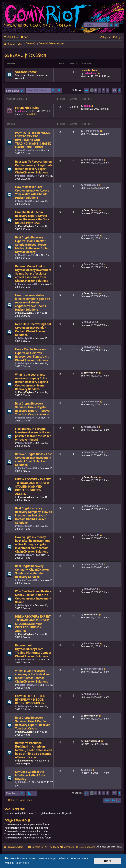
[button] (86, 91)
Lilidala (22, 782)
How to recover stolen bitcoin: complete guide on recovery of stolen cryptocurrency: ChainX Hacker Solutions (33, 302)
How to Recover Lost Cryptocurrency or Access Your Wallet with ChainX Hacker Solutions (32, 192)
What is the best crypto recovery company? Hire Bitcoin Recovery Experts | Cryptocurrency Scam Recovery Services (32, 382)
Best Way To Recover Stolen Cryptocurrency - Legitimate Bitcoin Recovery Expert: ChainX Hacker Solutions (34, 167)
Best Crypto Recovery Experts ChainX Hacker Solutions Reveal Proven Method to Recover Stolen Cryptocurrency (32, 245)
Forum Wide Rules (27, 108)
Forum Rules (31, 114)
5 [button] (108, 90)
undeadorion (90, 73)
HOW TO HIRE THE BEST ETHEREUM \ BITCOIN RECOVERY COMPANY (31, 700)
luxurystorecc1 (26, 761)
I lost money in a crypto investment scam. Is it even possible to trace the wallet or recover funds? (33, 434)
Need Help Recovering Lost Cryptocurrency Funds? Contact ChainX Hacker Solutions (33, 330)
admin (22, 111)
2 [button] (96, 90)
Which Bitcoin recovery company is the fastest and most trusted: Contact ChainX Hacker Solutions (33, 676)
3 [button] (100, 90)
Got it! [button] (108, 861)
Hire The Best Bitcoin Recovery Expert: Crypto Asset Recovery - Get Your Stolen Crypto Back (32, 218)
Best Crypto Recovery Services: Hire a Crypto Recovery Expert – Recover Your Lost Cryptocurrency (33, 409)
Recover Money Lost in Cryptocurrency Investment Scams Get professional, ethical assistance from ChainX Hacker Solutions (33, 274)
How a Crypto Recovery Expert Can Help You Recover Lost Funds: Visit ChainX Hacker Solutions (32, 355)
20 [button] (114, 90)
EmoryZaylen (25, 226)
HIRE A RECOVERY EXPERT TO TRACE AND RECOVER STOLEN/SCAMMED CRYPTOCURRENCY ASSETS (33, 487)
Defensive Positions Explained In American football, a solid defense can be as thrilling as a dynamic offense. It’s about (34, 750)
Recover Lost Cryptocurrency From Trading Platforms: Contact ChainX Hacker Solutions (33, 651)
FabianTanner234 (28, 176)
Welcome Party (26, 72)
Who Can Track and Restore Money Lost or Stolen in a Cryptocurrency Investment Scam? (33, 597)
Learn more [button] (22, 863)
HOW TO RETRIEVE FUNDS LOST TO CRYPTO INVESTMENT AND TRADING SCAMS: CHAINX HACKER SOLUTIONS (33, 140)
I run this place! (89, 70)
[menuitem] (24, 37)
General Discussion (25, 55)
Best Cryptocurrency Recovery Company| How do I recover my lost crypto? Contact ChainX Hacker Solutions (34, 515)
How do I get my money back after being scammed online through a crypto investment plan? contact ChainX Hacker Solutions (33, 544)
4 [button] (104, 90)
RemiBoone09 (26, 150)
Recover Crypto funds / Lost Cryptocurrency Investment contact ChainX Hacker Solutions (33, 460)
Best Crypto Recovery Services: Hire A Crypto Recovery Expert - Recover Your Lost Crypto (32, 723)
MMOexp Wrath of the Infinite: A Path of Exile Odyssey (30, 775)
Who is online (15, 809)
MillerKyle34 (25, 201)
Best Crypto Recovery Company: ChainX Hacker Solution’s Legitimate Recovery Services (32, 571)
